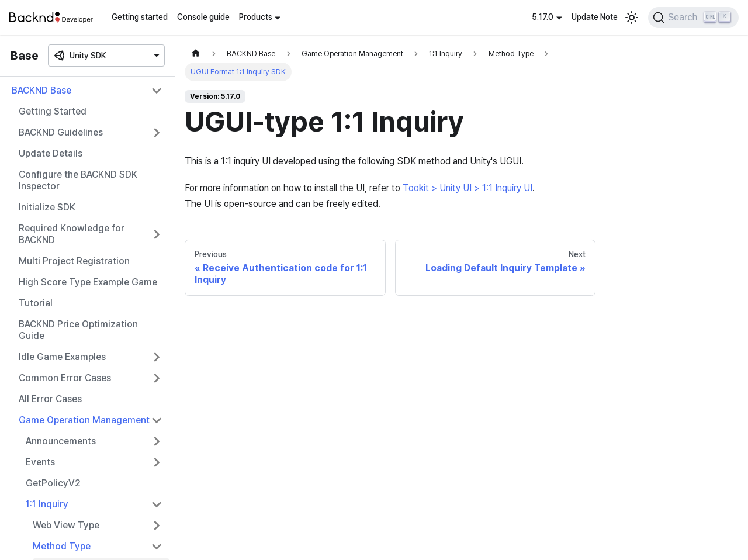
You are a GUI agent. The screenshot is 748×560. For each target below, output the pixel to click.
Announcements (61, 441)
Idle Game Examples (62, 357)
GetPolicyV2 (53, 483)
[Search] (693, 18)
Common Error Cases (65, 378)
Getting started (140, 17)
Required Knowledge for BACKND (72, 234)
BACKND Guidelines (61, 132)
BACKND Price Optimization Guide (78, 330)
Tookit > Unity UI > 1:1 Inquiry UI (467, 188)
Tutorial (36, 303)
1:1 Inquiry (47, 504)
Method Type (62, 546)
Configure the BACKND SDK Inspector (78, 180)
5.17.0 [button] (543, 17)
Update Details (51, 153)
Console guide (203, 17)
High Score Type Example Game (88, 282)
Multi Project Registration (74, 261)
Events (40, 462)
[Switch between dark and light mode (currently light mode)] (632, 18)
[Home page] (196, 53)
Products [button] (256, 17)
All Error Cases (50, 399)
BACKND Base (41, 90)
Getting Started (53, 111)
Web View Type (66, 525)
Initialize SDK (47, 207)
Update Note (595, 17)
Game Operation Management (84, 420)
